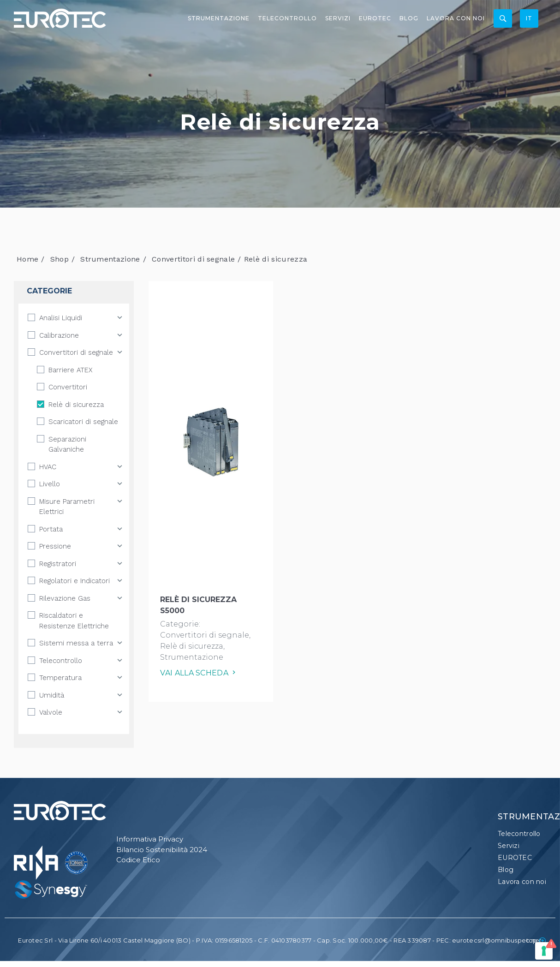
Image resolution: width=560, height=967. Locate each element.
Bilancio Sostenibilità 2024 (162, 850)
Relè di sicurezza (76, 405)
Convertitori (68, 387)
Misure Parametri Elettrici (67, 507)
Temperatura (60, 678)
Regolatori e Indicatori (74, 581)
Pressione (55, 546)
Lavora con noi (456, 18)
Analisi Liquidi (61, 318)
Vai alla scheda (199, 673)
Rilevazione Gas (65, 598)
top (536, 941)
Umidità (52, 695)
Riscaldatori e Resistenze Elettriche (74, 621)
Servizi (338, 18)
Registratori (58, 564)
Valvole (51, 712)
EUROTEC (375, 18)
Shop (60, 259)
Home (27, 259)
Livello (50, 484)
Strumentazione (219, 18)
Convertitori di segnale (193, 259)
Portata (51, 529)
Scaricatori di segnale (83, 422)
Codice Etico (138, 860)
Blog (409, 18)
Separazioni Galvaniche (67, 445)
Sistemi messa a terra (76, 643)
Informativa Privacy (150, 839)
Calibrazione (59, 335)
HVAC (48, 467)
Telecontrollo (287, 18)
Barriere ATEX (70, 370)
